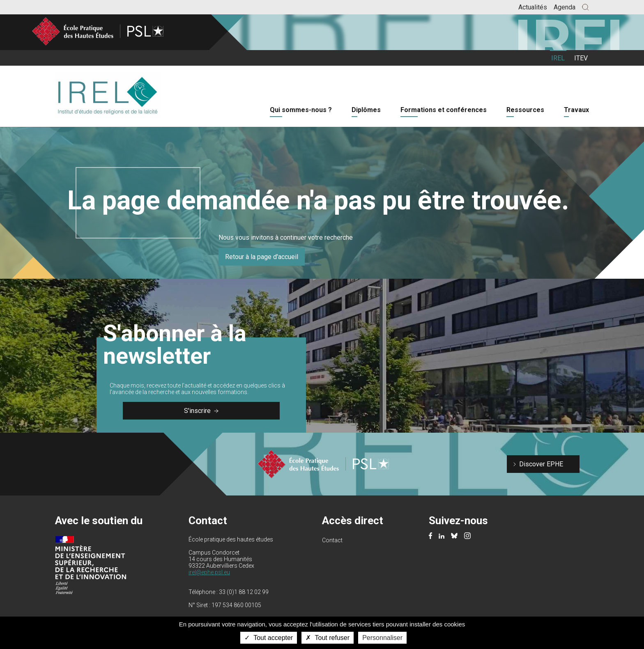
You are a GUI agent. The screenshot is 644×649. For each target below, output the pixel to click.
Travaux (576, 110)
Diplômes (366, 110)
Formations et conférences (444, 110)
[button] (585, 7)
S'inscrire (201, 411)
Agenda (565, 7)
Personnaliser (382, 638)
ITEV (581, 58)
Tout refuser (328, 638)
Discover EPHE (541, 464)
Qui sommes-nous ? (301, 110)
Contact (332, 540)
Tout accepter (269, 638)
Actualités (533, 7)
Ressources (525, 110)
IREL (558, 58)
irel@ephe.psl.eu (209, 572)
